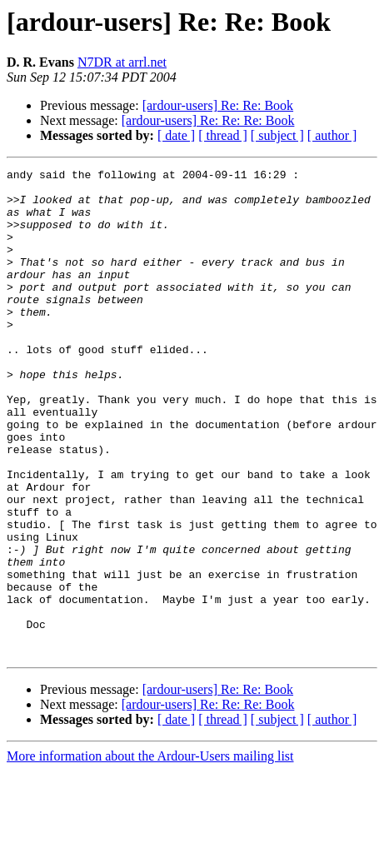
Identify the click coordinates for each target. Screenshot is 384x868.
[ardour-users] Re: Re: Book (218, 105)
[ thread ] (223, 135)
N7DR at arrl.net (122, 62)
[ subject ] (277, 135)
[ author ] (332, 135)
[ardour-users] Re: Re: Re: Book (208, 120)
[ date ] (176, 135)
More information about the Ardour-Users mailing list (150, 853)
